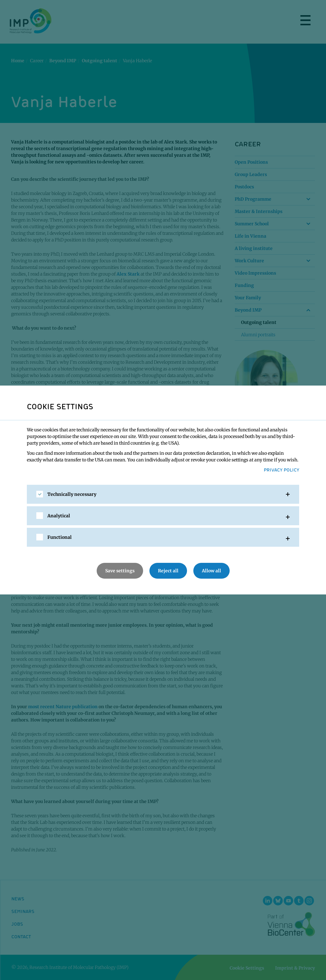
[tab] (163, 494)
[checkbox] (40, 494)
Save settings (120, 571)
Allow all (211, 571)
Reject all (168, 571)
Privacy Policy (281, 470)
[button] (163, 494)
